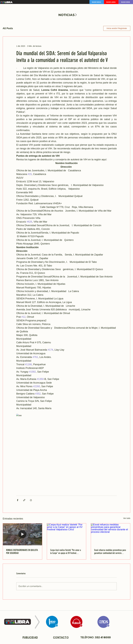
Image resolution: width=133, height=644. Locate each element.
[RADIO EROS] (126, 2)
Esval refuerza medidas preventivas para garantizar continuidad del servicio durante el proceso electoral (110, 552)
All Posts (8, 28)
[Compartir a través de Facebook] (18, 500)
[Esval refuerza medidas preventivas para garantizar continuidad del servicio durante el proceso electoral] (111, 534)
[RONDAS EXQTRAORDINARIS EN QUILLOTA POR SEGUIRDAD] (22, 534)
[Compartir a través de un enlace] (24, 500)
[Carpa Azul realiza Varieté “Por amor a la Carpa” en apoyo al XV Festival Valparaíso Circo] (67, 534)
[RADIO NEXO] (97, 2)
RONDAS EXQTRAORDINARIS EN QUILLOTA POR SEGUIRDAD (22, 552)
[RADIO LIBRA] (111, 2)
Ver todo (127, 518)
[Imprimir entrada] (31, 500)
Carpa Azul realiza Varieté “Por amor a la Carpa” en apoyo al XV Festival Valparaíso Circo (66, 552)
